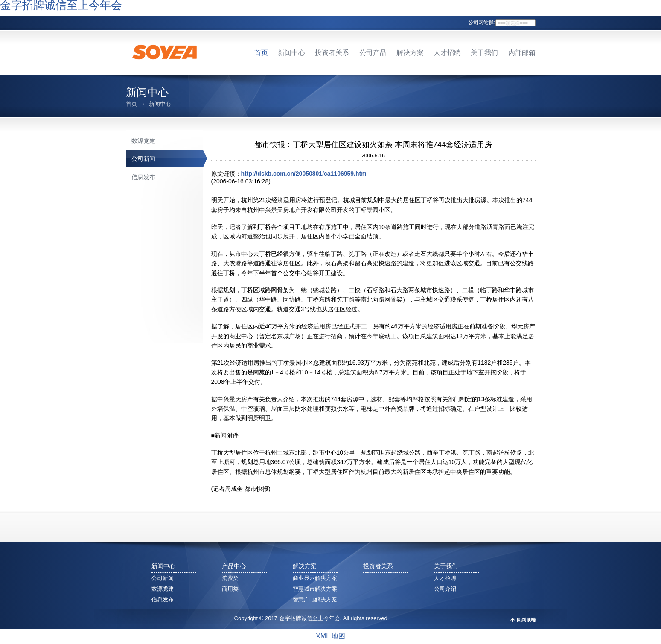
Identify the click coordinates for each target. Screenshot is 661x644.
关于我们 (484, 53)
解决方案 (410, 53)
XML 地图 (330, 636)
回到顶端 (526, 620)
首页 (261, 53)
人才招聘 (447, 53)
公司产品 (373, 53)
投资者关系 (332, 53)
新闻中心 (291, 53)
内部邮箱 (522, 53)
